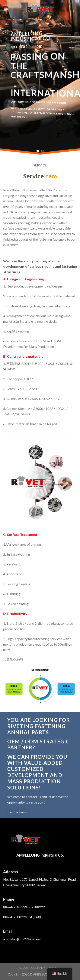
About (24, 968)
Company (38, 968)
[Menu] (6, 9)
